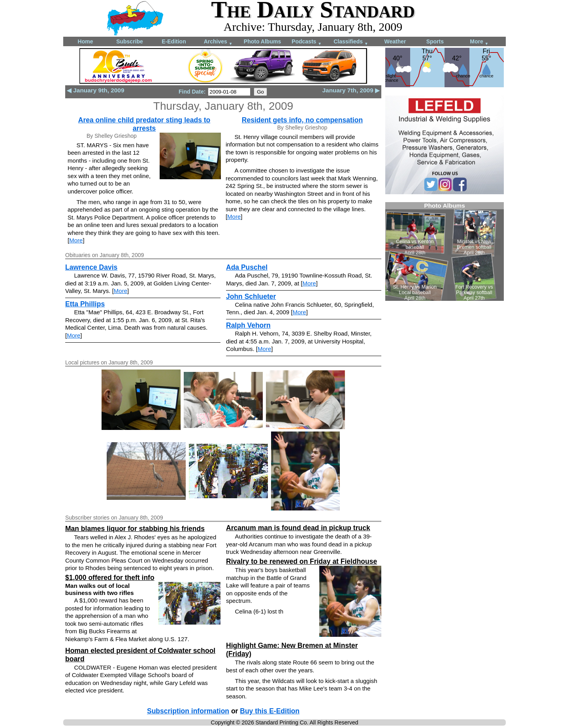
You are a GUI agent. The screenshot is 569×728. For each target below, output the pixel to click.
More (479, 42)
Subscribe (130, 41)
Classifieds (351, 42)
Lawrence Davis (91, 267)
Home (86, 41)
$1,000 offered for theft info (110, 578)
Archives (218, 42)
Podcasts (307, 42)
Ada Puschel (247, 267)
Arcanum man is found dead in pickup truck (298, 528)
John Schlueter (251, 296)
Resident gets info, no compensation (302, 120)
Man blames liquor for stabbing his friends (135, 529)
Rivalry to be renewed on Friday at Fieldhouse (301, 561)
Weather (395, 41)
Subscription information (188, 711)
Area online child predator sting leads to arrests (144, 124)
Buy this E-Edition (270, 711)
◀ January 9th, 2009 (95, 90)
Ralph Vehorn (248, 325)
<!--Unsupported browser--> (445, 251)
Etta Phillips (85, 304)
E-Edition (174, 41)
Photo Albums (262, 41)
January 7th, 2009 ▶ (351, 90)
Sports (435, 41)
